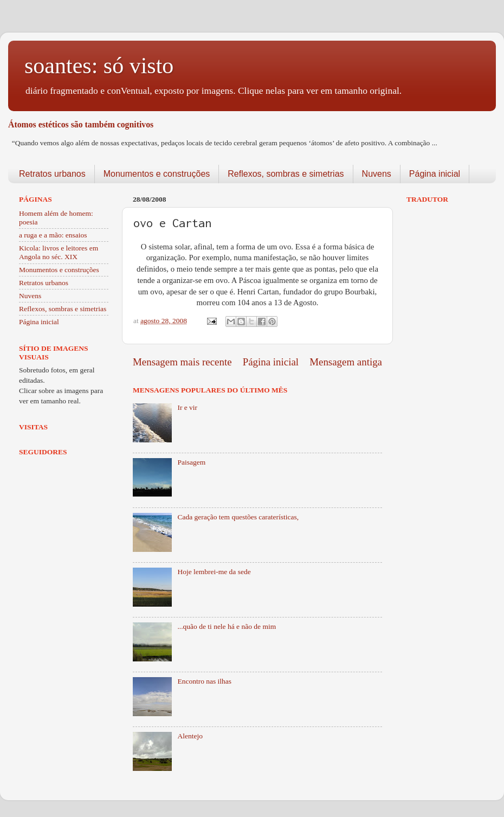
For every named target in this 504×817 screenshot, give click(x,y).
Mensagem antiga (346, 362)
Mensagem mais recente (182, 362)
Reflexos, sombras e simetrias (286, 174)
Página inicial (435, 174)
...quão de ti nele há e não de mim (227, 626)
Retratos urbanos (52, 174)
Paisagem (191, 462)
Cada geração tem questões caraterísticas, (238, 517)
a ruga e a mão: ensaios (53, 235)
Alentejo (190, 736)
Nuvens (377, 174)
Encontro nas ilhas (204, 681)
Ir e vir (187, 407)
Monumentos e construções (157, 174)
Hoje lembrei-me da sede (214, 572)
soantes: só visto (99, 66)
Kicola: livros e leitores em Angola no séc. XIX (59, 252)
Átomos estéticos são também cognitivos (81, 124)
